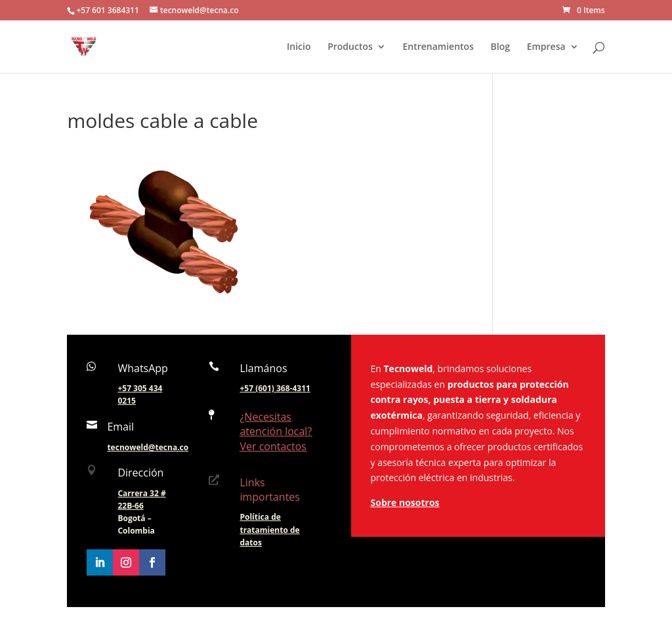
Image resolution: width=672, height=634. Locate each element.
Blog (500, 47)
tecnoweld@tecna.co (148, 447)
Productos (350, 47)
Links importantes (270, 490)
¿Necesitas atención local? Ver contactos (276, 432)
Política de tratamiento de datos (269, 529)
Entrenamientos (438, 47)
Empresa (546, 47)
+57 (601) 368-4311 (275, 388)
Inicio (299, 47)
